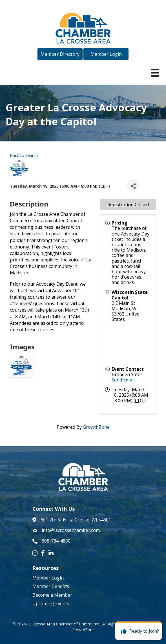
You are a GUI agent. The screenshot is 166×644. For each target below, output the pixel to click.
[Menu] (155, 73)
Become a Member (52, 595)
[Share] (133, 186)
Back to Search (24, 155)
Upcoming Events (51, 603)
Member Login (48, 578)
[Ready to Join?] (139, 631)
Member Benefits (51, 586)
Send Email (123, 380)
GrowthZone (96, 427)
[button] (60, 54)
